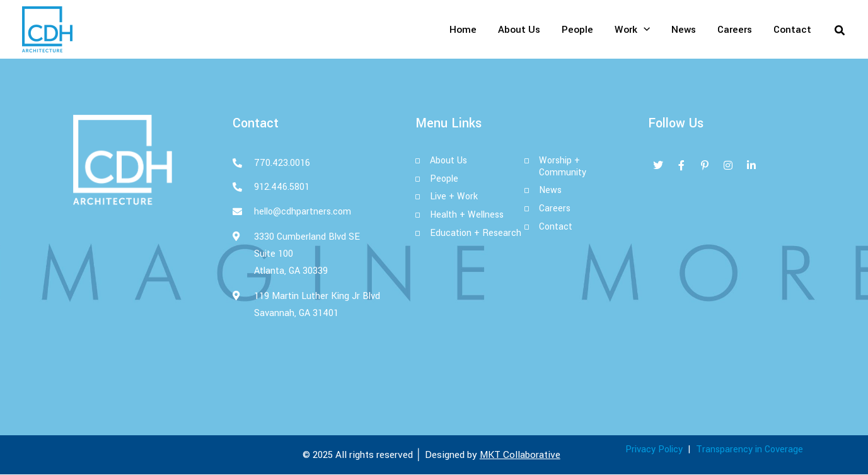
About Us (519, 30)
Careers (735, 30)
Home (463, 30)
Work (632, 30)
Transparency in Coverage (749, 450)
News (684, 30)
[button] (840, 30)
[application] (644, 30)
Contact (792, 30)
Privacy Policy (654, 450)
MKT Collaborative (520, 455)
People (577, 30)
